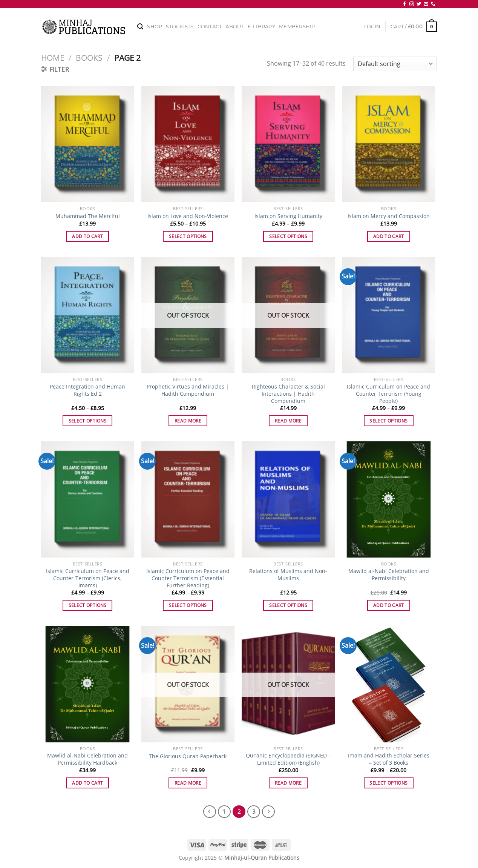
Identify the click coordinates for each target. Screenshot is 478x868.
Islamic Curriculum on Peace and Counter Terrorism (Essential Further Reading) (188, 578)
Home (53, 58)
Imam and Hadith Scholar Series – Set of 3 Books (389, 759)
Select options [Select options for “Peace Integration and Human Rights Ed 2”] (88, 421)
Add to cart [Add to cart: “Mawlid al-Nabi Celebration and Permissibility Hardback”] (87, 783)
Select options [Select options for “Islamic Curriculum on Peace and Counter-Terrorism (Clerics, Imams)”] (88, 605)
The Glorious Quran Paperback (188, 756)
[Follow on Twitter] (419, 4)
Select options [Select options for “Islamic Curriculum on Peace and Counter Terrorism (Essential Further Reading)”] (188, 605)
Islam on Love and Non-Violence (188, 216)
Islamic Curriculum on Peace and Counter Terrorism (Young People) (388, 394)
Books (89, 58)
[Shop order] (395, 64)
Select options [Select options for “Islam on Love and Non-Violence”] (188, 236)
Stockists (180, 27)
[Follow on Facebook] (404, 4)
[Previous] (210, 812)
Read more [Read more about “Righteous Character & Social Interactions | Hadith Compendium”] (288, 421)
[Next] (268, 812)
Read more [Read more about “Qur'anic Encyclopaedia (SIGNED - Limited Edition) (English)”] (288, 783)
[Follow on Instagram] (412, 4)
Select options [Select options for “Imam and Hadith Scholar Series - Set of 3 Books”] (388, 783)
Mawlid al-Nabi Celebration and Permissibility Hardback (87, 759)
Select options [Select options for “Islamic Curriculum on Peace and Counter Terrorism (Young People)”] (388, 421)
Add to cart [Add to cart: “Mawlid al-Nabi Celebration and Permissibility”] (389, 605)
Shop (155, 27)
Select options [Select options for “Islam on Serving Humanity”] (288, 236)
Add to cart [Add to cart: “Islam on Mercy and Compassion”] (389, 236)
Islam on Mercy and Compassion (389, 216)
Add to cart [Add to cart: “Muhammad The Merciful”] (87, 236)
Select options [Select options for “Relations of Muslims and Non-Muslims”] (288, 605)
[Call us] (433, 4)
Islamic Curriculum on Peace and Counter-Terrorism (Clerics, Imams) (88, 578)
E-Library (261, 27)
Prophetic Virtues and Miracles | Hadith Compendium (188, 390)
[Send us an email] (426, 4)
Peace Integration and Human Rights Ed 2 (87, 390)
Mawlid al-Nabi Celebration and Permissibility (389, 575)
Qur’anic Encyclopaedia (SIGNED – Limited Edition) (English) (288, 759)
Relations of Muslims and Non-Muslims (288, 575)
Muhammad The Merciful (88, 216)
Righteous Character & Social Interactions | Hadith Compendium (288, 394)
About (234, 27)
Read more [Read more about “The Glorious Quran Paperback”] (188, 783)
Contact (210, 27)
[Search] (140, 27)
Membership (297, 27)
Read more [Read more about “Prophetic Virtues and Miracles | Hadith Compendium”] (188, 421)
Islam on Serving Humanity (288, 216)
